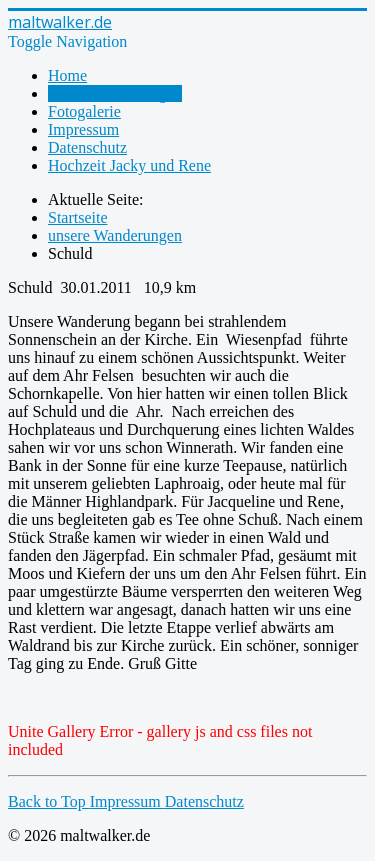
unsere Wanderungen (115, 93)
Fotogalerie (84, 111)
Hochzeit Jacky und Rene (129, 165)
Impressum (83, 129)
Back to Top (49, 801)
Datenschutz (87, 147)
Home (67, 75)
